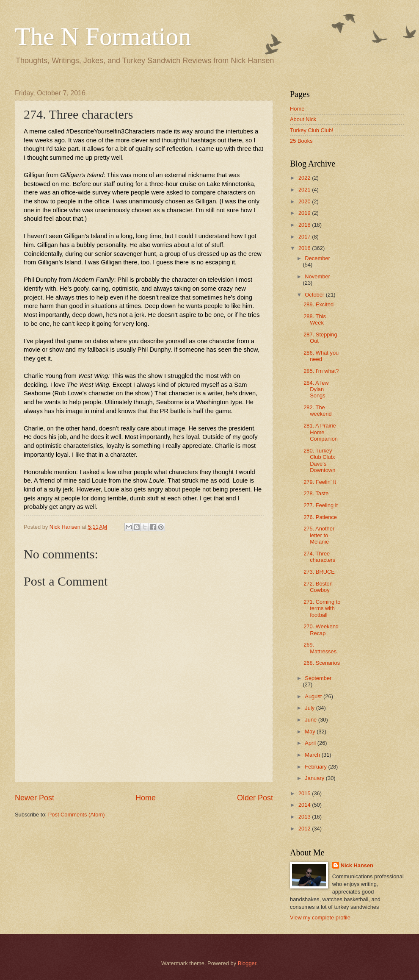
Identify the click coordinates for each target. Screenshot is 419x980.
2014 (305, 805)
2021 (305, 190)
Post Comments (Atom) (77, 815)
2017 (305, 237)
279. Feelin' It (320, 482)
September (318, 678)
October (315, 295)
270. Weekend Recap (321, 630)
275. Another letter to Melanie (319, 535)
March (313, 755)
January (315, 778)
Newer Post (34, 798)
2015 (305, 793)
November (317, 276)
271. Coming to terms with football (322, 608)
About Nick (303, 119)
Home (146, 798)
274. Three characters (319, 557)
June (311, 720)
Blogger (247, 963)
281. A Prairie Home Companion (321, 432)
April (311, 743)
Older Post (255, 798)
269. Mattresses (320, 648)
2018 (305, 225)
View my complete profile (320, 918)
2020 (305, 201)
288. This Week (315, 319)
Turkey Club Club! (312, 130)
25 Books (301, 141)
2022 (305, 178)
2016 (305, 248)
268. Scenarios (322, 663)
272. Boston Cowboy (318, 587)
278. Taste (316, 493)
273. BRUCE (319, 572)
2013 (305, 817)
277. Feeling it (321, 505)
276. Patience (320, 517)
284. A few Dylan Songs (316, 389)
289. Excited (318, 304)
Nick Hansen (357, 865)
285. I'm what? (321, 371)
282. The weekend (318, 411)
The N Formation (103, 36)
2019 (305, 213)
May (311, 732)
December (317, 258)
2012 (305, 829)
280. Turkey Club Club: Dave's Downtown (319, 460)
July (310, 708)
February (316, 767)
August (314, 696)
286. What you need (321, 356)
